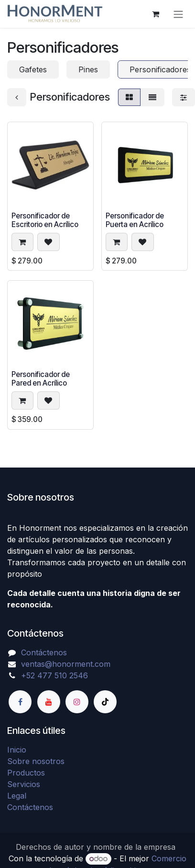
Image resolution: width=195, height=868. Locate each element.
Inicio (17, 750)
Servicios (24, 784)
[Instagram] (77, 702)
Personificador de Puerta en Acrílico (135, 220)
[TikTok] (105, 702)
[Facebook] (20, 702)
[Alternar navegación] (178, 14)
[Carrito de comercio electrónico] (155, 14)
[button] (22, 242)
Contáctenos (44, 652)
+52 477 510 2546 (54, 675)
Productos (26, 773)
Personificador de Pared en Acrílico (41, 379)
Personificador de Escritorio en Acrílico (45, 220)
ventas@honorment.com (66, 664)
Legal (17, 796)
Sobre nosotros (36, 761)
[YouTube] (49, 702)
